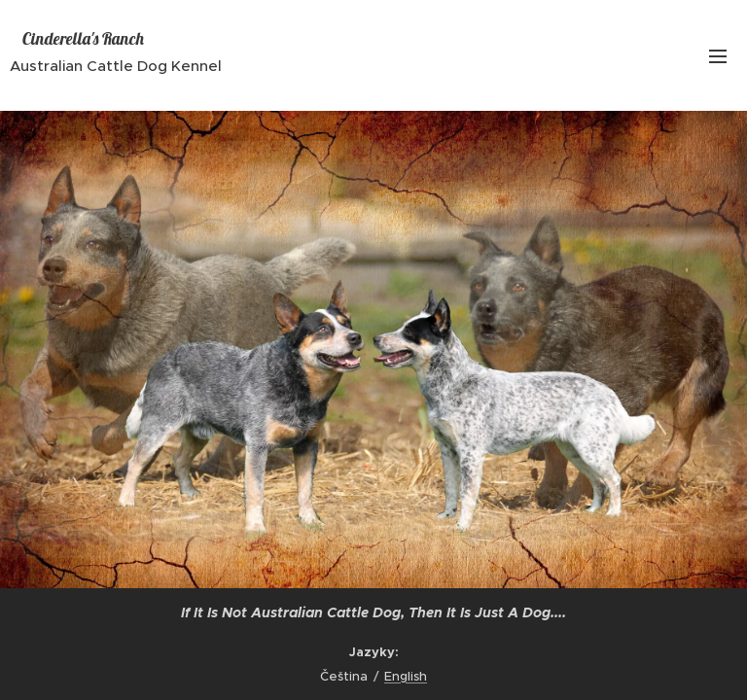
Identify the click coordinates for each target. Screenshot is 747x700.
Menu (718, 56)
